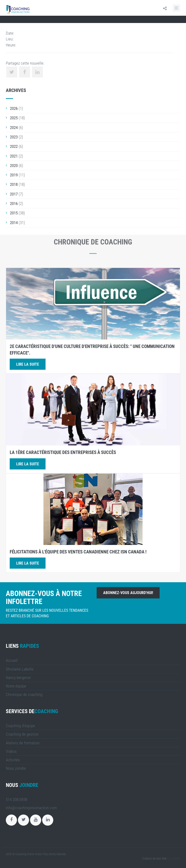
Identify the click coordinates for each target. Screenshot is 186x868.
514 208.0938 (16, 800)
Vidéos (11, 751)
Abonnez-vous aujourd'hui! (128, 593)
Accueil (12, 660)
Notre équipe (16, 686)
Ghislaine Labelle (20, 669)
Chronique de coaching (24, 694)
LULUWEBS (174, 859)
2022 (14, 146)
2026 (14, 108)
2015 (14, 213)
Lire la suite (28, 364)
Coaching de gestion (22, 734)
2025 (14, 118)
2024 (14, 128)
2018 (14, 184)
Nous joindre (16, 768)
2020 (14, 166)
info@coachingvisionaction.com (31, 808)
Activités (13, 760)
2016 (14, 204)
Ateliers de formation (23, 743)
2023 (14, 137)
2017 (14, 194)
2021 (14, 156)
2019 (14, 175)
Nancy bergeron (18, 678)
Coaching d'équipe (20, 726)
